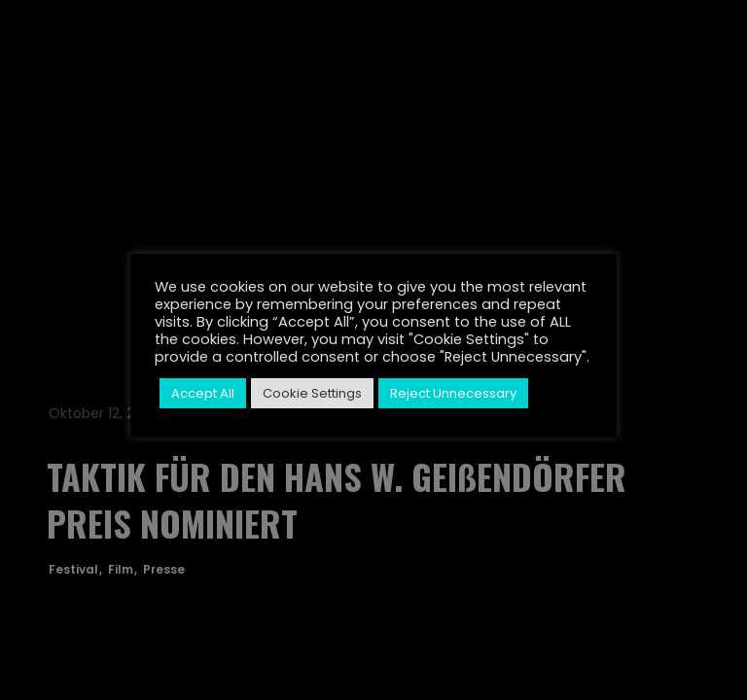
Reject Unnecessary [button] (453, 393)
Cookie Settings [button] (312, 393)
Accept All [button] (203, 393)
